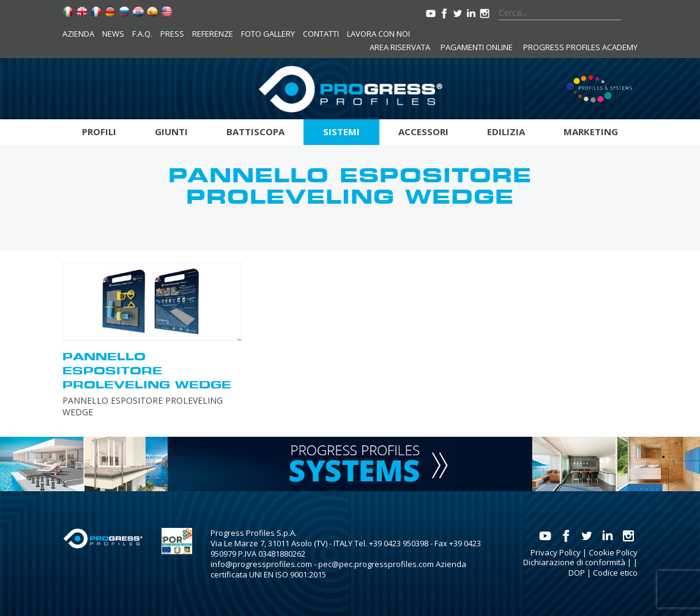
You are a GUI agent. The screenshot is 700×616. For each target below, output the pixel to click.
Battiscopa (255, 132)
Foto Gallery (268, 34)
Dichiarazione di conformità (574, 562)
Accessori (423, 132)
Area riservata (400, 47)
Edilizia (506, 132)
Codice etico (615, 573)
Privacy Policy (556, 552)
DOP (577, 573)
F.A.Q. (142, 34)
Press (172, 34)
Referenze (213, 34)
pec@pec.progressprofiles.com (376, 564)
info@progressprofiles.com (261, 564)
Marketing (591, 132)
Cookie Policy (613, 552)
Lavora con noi (378, 34)
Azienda (78, 34)
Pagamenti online (477, 47)
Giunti (171, 132)
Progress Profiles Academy (580, 47)
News (113, 34)
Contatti (321, 34)
